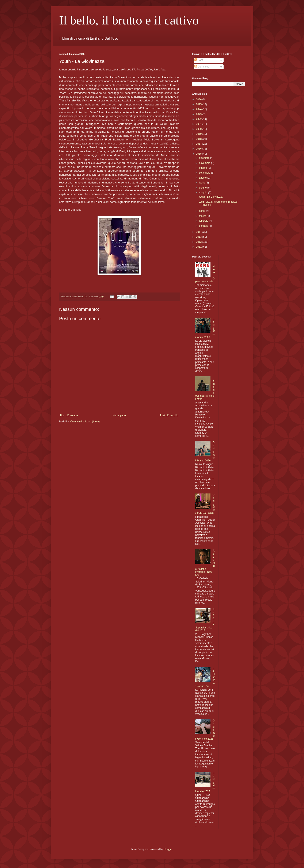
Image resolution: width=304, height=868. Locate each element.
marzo (203, 216)
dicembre (205, 158)
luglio (202, 183)
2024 (199, 109)
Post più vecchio (169, 415)
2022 (199, 119)
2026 (199, 100)
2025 (199, 104)
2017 (199, 144)
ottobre (203, 168)
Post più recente (69, 415)
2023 (199, 114)
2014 (199, 232)
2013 (199, 237)
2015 (199, 154)
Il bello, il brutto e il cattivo (129, 20)
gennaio (204, 226)
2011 (199, 247)
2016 (199, 149)
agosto (203, 178)
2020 (199, 129)
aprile (203, 211)
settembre (205, 173)
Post (199, 60)
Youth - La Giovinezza (211, 197)
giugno (203, 188)
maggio (204, 193)
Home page (119, 415)
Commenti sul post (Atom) (85, 422)
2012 (199, 242)
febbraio (204, 221)
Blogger (168, 849)
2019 (199, 134)
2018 (199, 139)
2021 (199, 124)
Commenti (202, 67)
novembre (205, 163)
